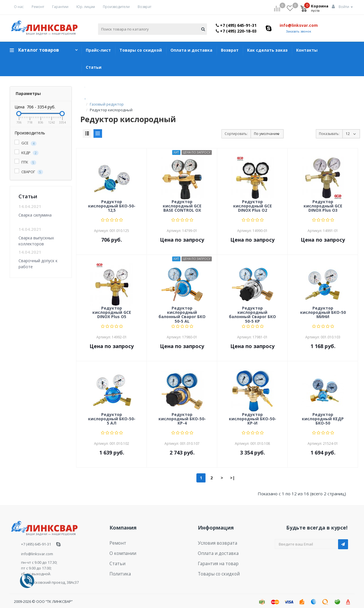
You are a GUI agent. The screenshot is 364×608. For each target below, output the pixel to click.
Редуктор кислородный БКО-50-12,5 (112, 201)
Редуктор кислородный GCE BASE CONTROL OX (182, 201)
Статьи (94, 67)
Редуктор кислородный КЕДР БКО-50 (323, 413)
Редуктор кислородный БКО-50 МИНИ (323, 307)
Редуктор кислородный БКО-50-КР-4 (182, 413)
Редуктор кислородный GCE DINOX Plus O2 (253, 201)
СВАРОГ (29, 172)
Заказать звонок (299, 31)
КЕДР (27, 153)
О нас (19, 7)
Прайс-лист (98, 50)
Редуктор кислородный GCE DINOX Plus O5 (112, 307)
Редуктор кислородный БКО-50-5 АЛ (112, 413)
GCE (26, 143)
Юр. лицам (86, 7)
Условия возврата (214, 537)
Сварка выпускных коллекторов (36, 241)
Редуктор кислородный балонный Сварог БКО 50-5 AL (182, 309)
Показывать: (329, 128)
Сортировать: (236, 128)
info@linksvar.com (299, 25)
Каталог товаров (39, 50)
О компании (120, 546)
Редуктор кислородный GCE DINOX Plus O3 (323, 201)
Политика (118, 563)
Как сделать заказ (267, 50)
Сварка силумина (35, 215)
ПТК (25, 162)
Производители (116, 7)
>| (232, 472)
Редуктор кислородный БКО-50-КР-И (253, 413)
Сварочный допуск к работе (38, 263)
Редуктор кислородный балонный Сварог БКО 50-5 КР (252, 309)
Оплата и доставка (191, 50)
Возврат (145, 7)
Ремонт (38, 7)
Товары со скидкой (141, 50)
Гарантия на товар (215, 554)
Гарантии (60, 7)
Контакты (307, 50)
